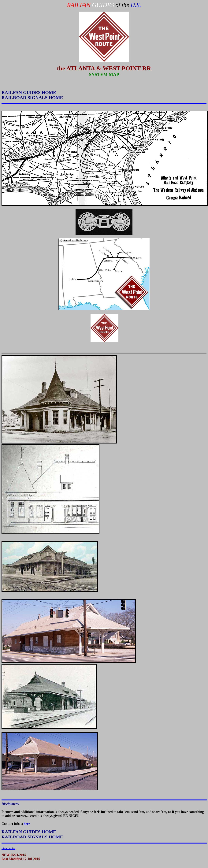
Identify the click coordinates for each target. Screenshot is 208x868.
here (27, 824)
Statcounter (8, 848)
